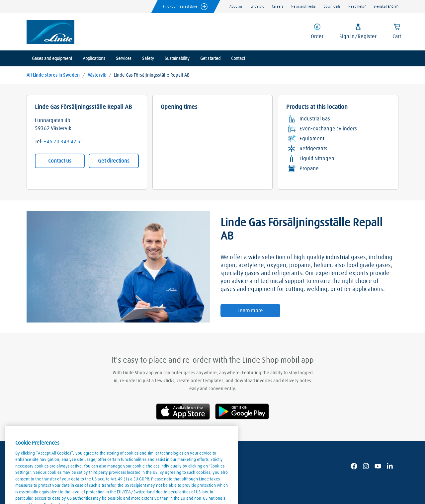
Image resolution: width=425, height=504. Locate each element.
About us (236, 6)
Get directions (114, 161)
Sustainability (177, 59)
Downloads (332, 6)
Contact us (60, 161)
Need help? (357, 6)
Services (124, 59)
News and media (303, 6)
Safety (148, 59)
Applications (94, 59)
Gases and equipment (52, 59)
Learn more (250, 311)
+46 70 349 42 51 (63, 142)
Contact (238, 59)
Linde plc (257, 6)
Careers (278, 6)
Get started (210, 59)
